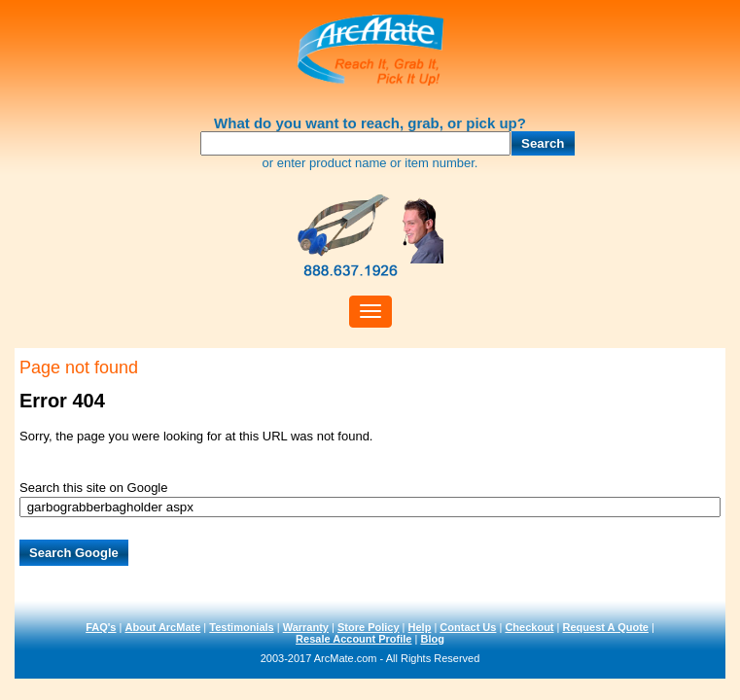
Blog (432, 639)
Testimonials (241, 627)
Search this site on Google (93, 488)
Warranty (306, 627)
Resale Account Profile (353, 639)
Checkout (529, 627)
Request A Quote (606, 627)
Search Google (74, 553)
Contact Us (468, 627)
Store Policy (369, 627)
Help (420, 627)
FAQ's (101, 627)
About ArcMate (162, 627)
